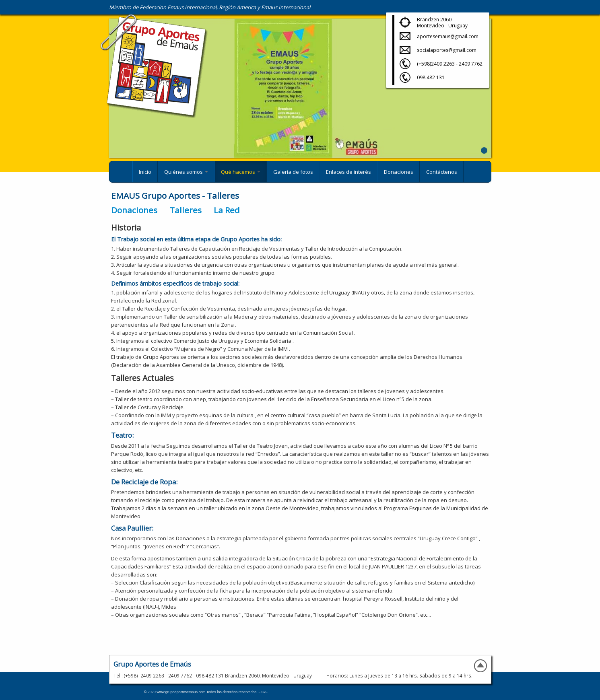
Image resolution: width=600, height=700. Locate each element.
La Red (227, 210)
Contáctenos (442, 172)
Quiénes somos (186, 172)
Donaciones (399, 172)
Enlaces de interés (348, 172)
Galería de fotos (293, 172)
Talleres (186, 210)
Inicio (145, 172)
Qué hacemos (241, 172)
